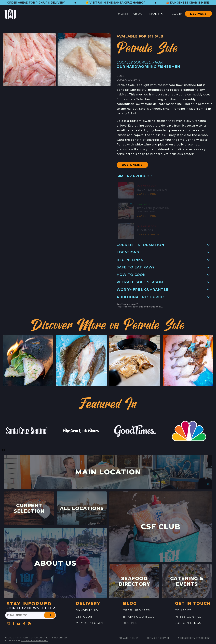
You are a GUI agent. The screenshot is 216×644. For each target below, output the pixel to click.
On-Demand (87, 610)
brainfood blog (139, 617)
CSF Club (84, 617)
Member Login (89, 623)
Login (177, 14)
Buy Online (132, 165)
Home (123, 14)
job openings (188, 623)
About (139, 14)
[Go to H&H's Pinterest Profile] (24, 623)
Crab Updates (136, 610)
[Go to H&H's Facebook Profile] (14, 623)
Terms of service (158, 638)
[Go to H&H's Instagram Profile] (8, 623)
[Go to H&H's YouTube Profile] (19, 623)
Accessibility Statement (194, 638)
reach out (137, 307)
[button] (43, 3)
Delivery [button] (198, 14)
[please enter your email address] (31, 615)
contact (183, 610)
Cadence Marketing (34, 641)
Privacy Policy (129, 638)
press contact (189, 617)
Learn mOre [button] (148, 194)
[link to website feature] (27, 431)
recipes (130, 623)
